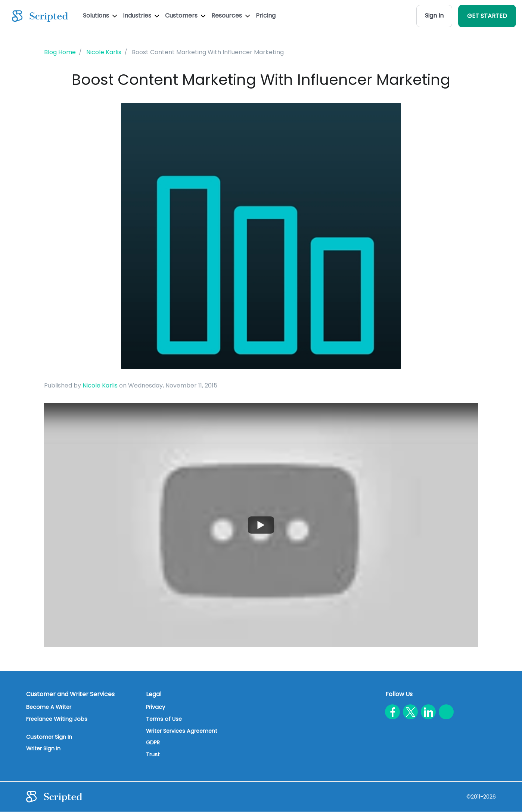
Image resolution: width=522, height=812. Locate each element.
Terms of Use (164, 719)
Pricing (266, 16)
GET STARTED (487, 16)
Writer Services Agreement (182, 731)
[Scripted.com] (40, 16)
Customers (185, 16)
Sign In (434, 16)
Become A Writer (49, 707)
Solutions (100, 16)
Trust (153, 754)
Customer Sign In (49, 737)
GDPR (153, 742)
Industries (141, 16)
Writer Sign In (43, 748)
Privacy (156, 707)
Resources (231, 16)
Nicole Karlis (100, 385)
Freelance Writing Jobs (57, 719)
